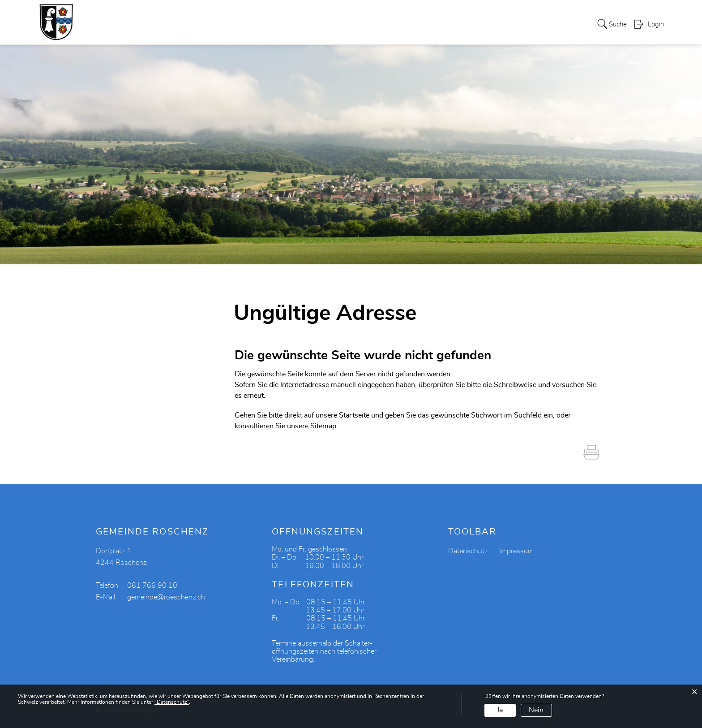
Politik (266, 24)
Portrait (233, 24)
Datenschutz (468, 551)
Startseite (354, 415)
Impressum (516, 551)
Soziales (349, 24)
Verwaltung (306, 24)
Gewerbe (389, 24)
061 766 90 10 (152, 586)
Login (656, 25)
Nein (536, 710)
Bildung (508, 24)
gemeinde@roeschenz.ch (166, 597)
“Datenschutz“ (172, 702)
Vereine (427, 24)
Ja (500, 710)
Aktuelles (547, 24)
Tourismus (467, 24)
